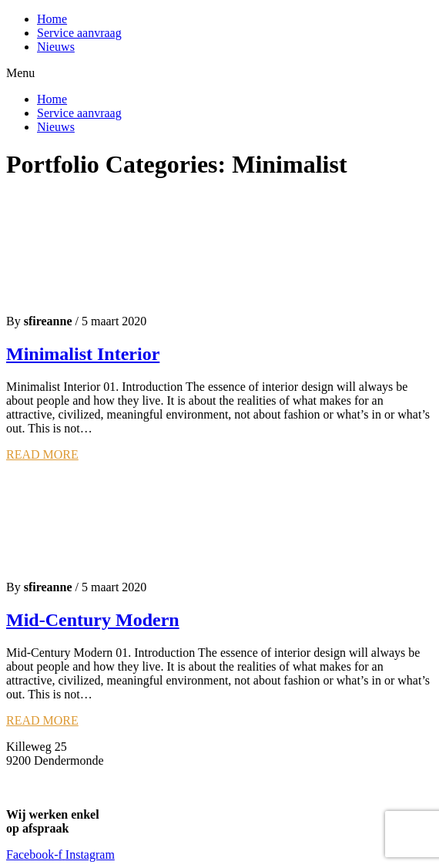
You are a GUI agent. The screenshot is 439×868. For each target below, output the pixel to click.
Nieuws (56, 47)
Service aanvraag (79, 33)
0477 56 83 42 (42, 788)
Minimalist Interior (83, 354)
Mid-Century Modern (93, 620)
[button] (219, 73)
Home (52, 19)
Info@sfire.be (40, 774)
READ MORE (42, 454)
